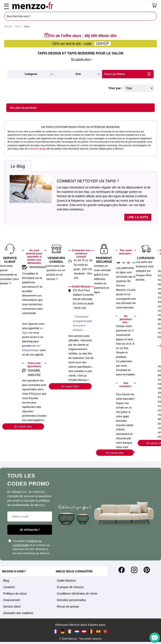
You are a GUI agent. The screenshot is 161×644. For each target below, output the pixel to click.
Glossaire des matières (18, 613)
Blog (6, 581)
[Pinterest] (147, 570)
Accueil (8, 26)
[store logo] (81, 5)
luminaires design (37, 149)
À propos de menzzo (70, 587)
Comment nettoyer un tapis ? (88, 181)
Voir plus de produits (23, 108)
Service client (12, 607)
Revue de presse (68, 607)
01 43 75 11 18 (83, 260)
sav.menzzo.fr (38, 267)
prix (78, 74)
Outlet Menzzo (66, 581)
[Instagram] (134, 570)
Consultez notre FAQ (34, 372)
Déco (18, 26)
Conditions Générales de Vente (77, 594)
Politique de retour (15, 594)
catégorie (31, 74)
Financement (12, 600)
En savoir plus (23, 427)
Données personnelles (71, 600)
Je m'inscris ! (30, 530)
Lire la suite (138, 217)
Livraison (9, 587)
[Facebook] (122, 570)
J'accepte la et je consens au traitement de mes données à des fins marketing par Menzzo (29, 547)
